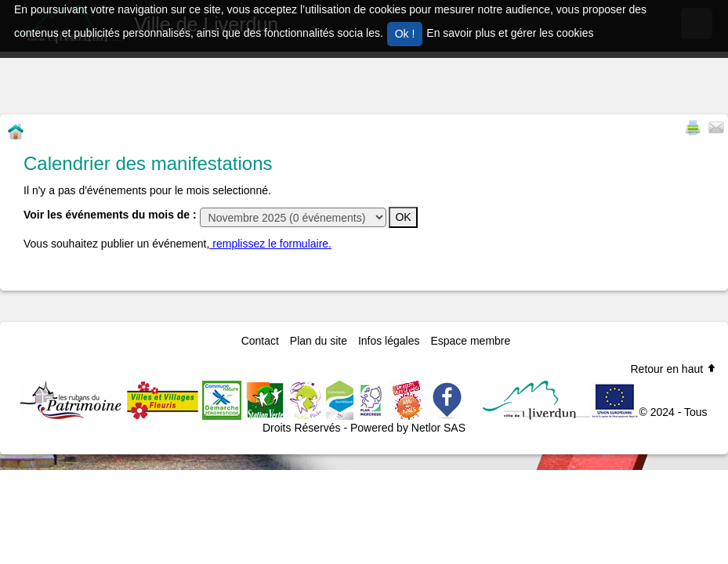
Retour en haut (674, 369)
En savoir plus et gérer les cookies (510, 33)
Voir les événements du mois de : (110, 215)
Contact (260, 341)
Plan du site (319, 341)
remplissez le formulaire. (270, 244)
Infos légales (389, 341)
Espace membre (470, 341)
